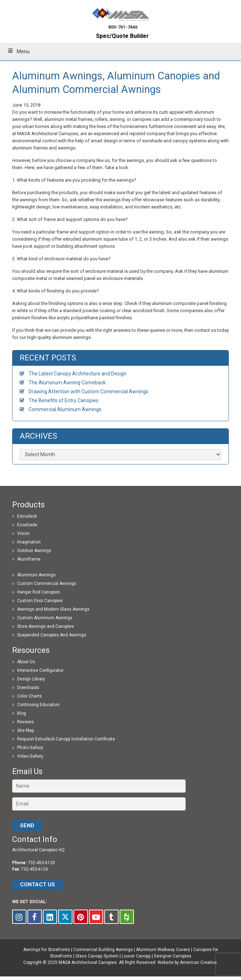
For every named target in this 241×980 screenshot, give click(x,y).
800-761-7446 (123, 27)
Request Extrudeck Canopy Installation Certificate (66, 739)
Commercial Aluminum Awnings (65, 409)
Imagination (29, 542)
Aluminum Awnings (36, 575)
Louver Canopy (136, 956)
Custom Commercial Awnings (47, 583)
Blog (22, 713)
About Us (26, 662)
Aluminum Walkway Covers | (165, 950)
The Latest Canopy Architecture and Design (77, 374)
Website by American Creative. (188, 962)
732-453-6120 (41, 863)
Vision (23, 533)
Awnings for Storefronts (47, 950)
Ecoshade (27, 525)
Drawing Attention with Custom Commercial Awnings (89, 391)
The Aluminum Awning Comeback (67, 383)
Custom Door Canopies (40, 601)
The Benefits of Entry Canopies (64, 400)
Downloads (28, 688)
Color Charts (29, 696)
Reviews (26, 722)
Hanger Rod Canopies (39, 592)
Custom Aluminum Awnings (45, 618)
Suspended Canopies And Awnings (52, 635)
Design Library (31, 679)
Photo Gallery (30, 748)
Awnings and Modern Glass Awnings (53, 609)
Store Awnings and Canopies (46, 626)
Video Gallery (30, 756)
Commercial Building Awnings (103, 950)
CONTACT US (37, 885)
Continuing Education (38, 705)
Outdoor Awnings (34, 551)
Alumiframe (29, 559)
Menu (18, 51)
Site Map (26, 730)
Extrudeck (27, 516)
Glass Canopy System (97, 956)
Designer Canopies (173, 956)
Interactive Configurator (40, 670)
